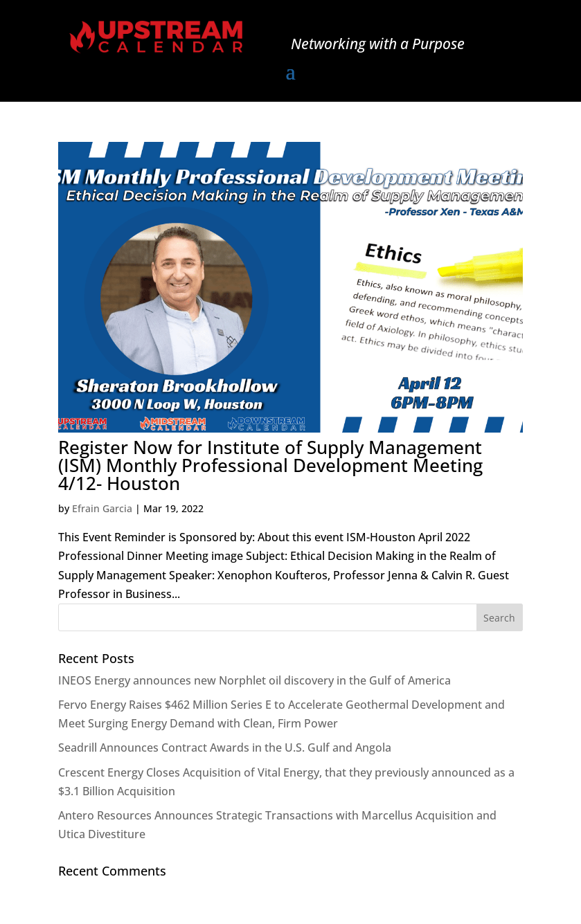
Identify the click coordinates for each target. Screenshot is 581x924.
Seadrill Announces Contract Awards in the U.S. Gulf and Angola (225, 748)
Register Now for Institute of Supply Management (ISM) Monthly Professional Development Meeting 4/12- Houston (270, 465)
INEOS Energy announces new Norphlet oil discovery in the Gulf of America (254, 680)
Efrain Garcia (102, 508)
